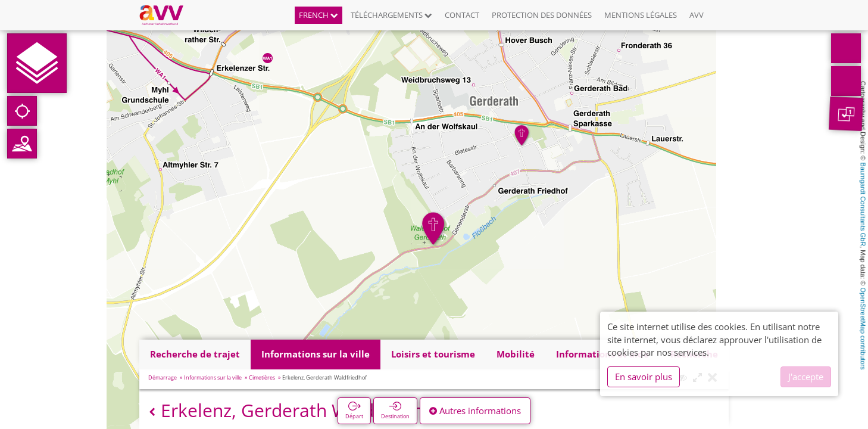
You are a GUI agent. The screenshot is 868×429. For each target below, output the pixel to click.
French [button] (319, 15)
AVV (697, 15)
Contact (462, 15)
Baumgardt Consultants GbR (863, 205)
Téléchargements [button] (391, 15)
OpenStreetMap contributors (863, 328)
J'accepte (806, 377)
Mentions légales (641, 15)
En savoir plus (644, 377)
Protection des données (542, 15)
